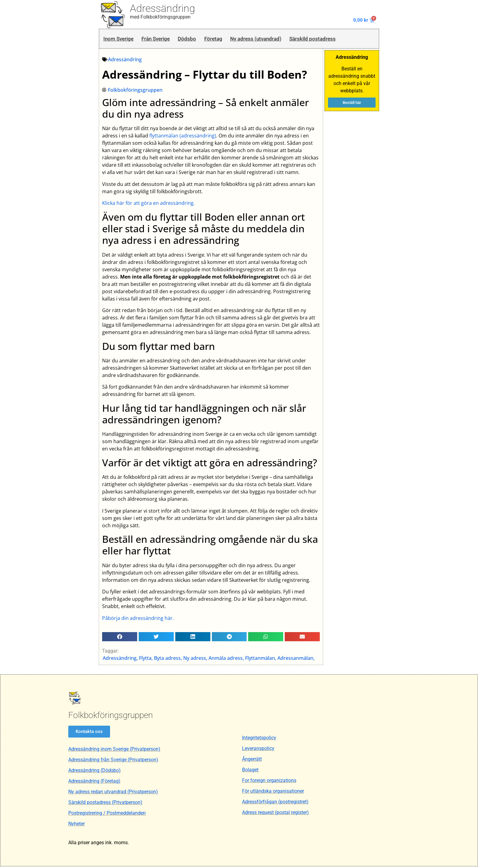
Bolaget (250, 772)
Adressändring (162, 8)
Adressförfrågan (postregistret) (275, 804)
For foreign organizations (269, 782)
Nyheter (77, 825)
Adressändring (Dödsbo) (95, 772)
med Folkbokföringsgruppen (160, 17)
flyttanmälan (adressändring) (183, 137)
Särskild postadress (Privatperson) (105, 804)
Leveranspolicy (258, 750)
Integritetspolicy (259, 740)
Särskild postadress (338, 39)
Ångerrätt (252, 761)
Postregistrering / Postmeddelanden (107, 815)
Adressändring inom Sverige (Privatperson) (114, 751)
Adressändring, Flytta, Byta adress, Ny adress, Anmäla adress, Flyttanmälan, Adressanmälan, (209, 660)
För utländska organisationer (273, 793)
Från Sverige (162, 39)
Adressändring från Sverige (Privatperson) (113, 761)
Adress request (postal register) (275, 814)
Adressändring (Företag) (94, 783)
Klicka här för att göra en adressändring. (149, 205)
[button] (120, 638)
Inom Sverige (120, 39)
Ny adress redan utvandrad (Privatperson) (113, 793)
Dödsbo (197, 39)
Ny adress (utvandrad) (274, 39)
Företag (226, 39)
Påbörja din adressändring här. (138, 619)
